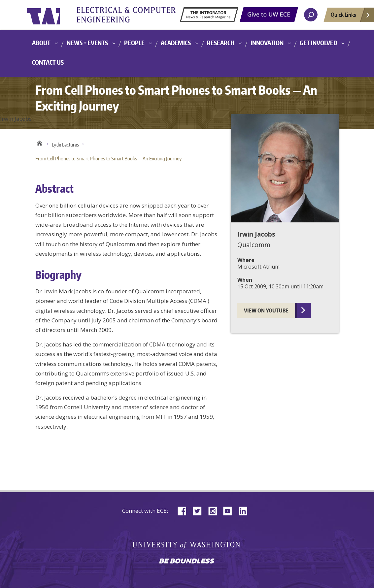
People (134, 43)
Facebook (185, 510)
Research (221, 43)
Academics (176, 43)
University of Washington (54, 15)
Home (39, 143)
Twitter (200, 510)
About (41, 43)
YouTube (230, 510)
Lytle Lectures (65, 145)
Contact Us (48, 62)
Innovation (267, 43)
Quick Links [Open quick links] (351, 16)
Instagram (215, 510)
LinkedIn (245, 510)
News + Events (87, 43)
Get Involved (318, 43)
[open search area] (311, 15)
